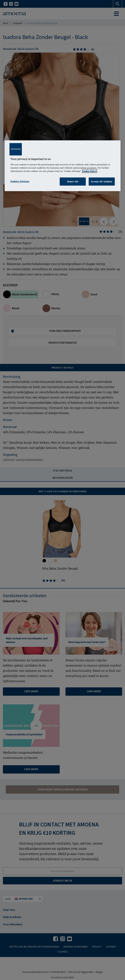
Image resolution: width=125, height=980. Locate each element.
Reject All (73, 181)
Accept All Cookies (102, 181)
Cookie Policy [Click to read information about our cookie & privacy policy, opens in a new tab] (90, 171)
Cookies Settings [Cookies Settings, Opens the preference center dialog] (20, 181)
